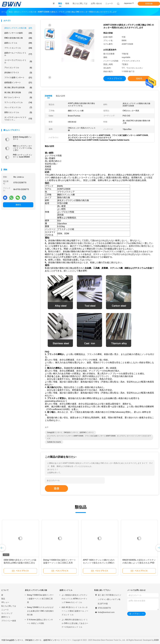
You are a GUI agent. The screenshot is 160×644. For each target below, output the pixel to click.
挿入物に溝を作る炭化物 (18, 88)
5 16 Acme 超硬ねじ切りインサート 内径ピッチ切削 (40, 621)
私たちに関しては (9, 606)
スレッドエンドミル (18, 107)
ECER (156, 640)
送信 (56, 488)
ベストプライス (115, 78)
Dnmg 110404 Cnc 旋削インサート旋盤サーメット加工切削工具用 (40, 599)
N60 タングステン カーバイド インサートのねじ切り (22, 148)
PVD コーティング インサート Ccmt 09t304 (23, 156)
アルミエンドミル (18, 68)
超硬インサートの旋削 (18, 33)
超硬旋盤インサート (18, 83)
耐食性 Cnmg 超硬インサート (22, 138)
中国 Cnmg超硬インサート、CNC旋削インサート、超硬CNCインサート (31, 640)
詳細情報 (49, 96)
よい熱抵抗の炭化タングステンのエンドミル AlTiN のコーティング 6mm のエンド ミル (74, 599)
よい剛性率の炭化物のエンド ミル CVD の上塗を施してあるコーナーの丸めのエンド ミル (75, 623)
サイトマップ (7, 613)
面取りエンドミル (18, 112)
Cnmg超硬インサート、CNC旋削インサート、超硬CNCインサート (70, 432)
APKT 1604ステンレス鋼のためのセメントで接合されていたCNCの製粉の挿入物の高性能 (99, 563)
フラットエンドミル (18, 48)
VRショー (5, 602)
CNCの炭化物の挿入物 (18, 38)
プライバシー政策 (9, 621)
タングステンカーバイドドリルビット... (18, 118)
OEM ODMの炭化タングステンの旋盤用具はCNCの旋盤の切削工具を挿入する (20, 563)
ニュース (5, 610)
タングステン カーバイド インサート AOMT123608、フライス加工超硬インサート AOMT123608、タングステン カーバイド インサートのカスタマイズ (99, 437)
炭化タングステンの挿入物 (18, 28)
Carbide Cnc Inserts (54, 442)
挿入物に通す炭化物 (18, 93)
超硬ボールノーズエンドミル (18, 54)
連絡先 (18, 205)
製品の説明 (60, 96)
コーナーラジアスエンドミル (18, 61)
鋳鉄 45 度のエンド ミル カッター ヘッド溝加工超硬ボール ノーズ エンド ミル (75, 611)
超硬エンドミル (18, 43)
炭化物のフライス (18, 73)
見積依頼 (149, 4)
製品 (3, 599)
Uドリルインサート (18, 98)
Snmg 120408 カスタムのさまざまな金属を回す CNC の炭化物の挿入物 (40, 611)
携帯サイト (6, 617)
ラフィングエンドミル (18, 103)
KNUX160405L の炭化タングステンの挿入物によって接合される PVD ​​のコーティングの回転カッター (139, 563)
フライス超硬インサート (18, 78)
